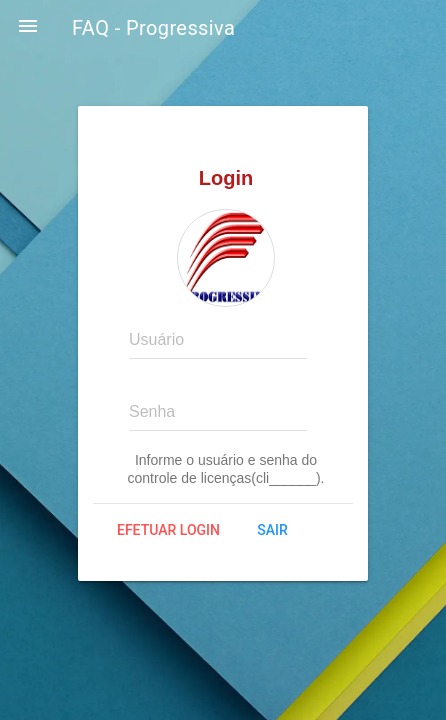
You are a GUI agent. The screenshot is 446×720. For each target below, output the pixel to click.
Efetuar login (168, 530)
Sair (272, 530)
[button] (28, 28)
